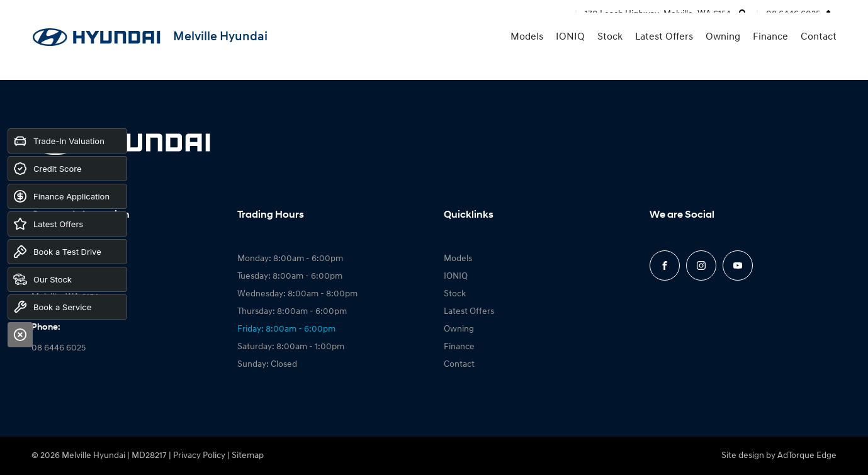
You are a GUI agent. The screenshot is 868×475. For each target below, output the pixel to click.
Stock (610, 55)
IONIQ (570, 55)
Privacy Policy (199, 456)
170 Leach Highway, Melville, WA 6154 (658, 14)
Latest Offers (664, 55)
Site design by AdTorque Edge (779, 456)
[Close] (20, 335)
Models (527, 55)
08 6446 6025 (793, 14)
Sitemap (248, 456)
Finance (770, 55)
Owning (723, 55)
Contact (819, 55)
